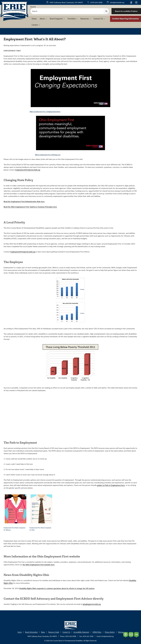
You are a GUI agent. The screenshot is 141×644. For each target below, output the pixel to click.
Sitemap (121, 632)
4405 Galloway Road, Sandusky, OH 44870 (66, 2)
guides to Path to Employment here (111, 485)
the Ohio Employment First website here (39, 565)
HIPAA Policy (97, 632)
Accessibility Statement (81, 632)
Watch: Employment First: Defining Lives (48, 155)
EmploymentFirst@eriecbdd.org (28, 170)
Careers (36, 25)
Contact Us (99, 19)
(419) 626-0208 (96, 2)
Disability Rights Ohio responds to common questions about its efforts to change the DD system (57, 588)
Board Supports (57, 19)
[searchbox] (70, 11)
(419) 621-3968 (88, 636)
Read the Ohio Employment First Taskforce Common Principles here (30, 207)
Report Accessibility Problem (126, 11)
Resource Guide (54, 632)
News (43, 632)
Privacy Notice (110, 632)
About (43, 19)
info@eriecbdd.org (117, 2)
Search (33, 7)
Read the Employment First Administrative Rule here (24, 201)
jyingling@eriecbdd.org (92, 604)
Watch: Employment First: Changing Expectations (45, 111)
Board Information (31, 632)
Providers (73, 19)
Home (34, 19)
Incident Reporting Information (126, 19)
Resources (86, 19)
